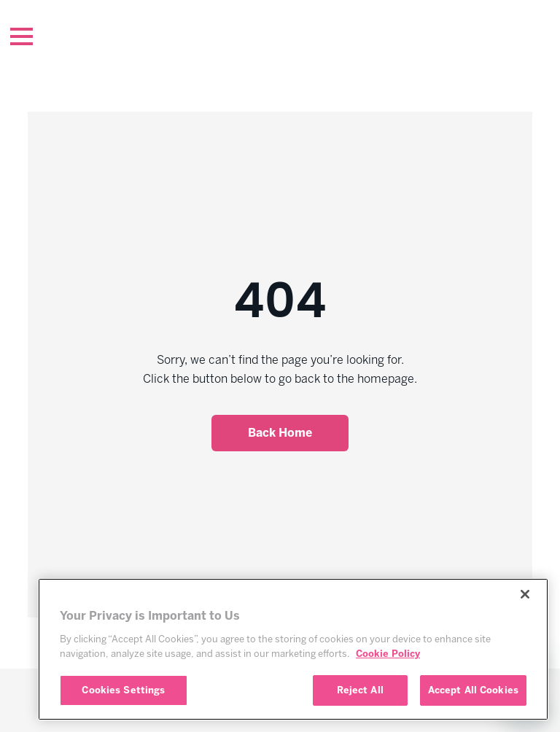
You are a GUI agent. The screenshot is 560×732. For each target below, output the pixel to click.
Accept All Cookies (473, 690)
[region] (293, 649)
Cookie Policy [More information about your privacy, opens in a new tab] (388, 654)
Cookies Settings (123, 690)
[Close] (525, 594)
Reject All (360, 690)
